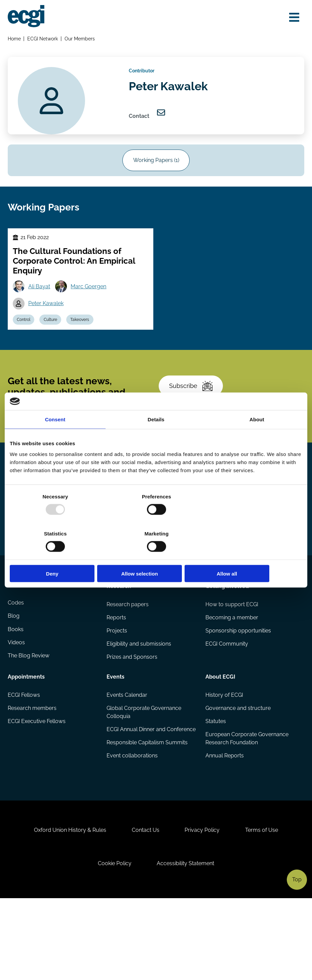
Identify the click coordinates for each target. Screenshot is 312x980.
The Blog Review (29, 723)
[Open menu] (293, 18)
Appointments (27, 741)
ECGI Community (227, 709)
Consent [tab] (55, 438)
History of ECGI (224, 760)
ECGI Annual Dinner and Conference (136, 799)
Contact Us (145, 908)
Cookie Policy (114, 943)
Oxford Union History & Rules (68, 908)
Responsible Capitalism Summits (147, 817)
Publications (24, 650)
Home (15, 39)
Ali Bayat (40, 296)
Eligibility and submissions (139, 709)
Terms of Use (264, 908)
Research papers (128, 669)
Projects (117, 696)
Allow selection (156, 555)
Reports (116, 682)
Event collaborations (132, 830)
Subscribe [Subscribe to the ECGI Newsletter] (192, 400)
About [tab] (257, 438)
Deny (58, 555)
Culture (52, 330)
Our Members (80, 39)
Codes (16, 669)
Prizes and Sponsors (132, 723)
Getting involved (227, 650)
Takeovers (82, 330)
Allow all (254, 555)
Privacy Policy (203, 908)
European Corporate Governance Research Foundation (247, 805)
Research (119, 650)
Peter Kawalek (47, 313)
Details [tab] (156, 438)
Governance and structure (238, 774)
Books (16, 696)
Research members (32, 774)
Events (115, 741)
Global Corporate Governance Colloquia (144, 778)
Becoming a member (232, 682)
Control (25, 330)
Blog (14, 682)
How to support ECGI (232, 669)
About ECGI (220, 741)
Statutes (216, 787)
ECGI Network (43, 39)
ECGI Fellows (24, 760)
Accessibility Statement (186, 943)
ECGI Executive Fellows (37, 787)
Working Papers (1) (156, 166)
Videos (17, 709)
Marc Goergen (90, 296)
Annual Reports (225, 822)
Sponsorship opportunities (238, 696)
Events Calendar (127, 760)
